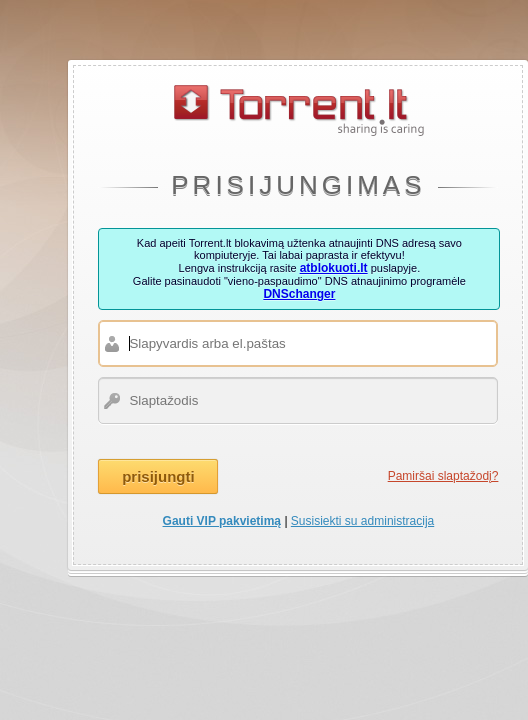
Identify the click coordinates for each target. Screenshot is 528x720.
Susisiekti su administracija (362, 521)
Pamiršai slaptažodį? (443, 476)
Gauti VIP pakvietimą (222, 521)
